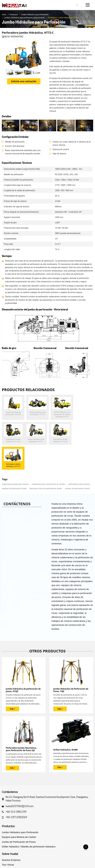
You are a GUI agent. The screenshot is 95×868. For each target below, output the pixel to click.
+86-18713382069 (16, 791)
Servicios (7, 848)
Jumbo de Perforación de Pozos (19, 815)
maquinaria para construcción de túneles (48, 458)
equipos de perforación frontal (14, 462)
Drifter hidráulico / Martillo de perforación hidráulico (29, 820)
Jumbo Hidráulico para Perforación (35, 15)
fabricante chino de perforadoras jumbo (46, 462)
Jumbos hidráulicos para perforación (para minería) (24, 18)
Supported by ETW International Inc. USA (47, 863)
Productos (14, 15)
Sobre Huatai (10, 827)
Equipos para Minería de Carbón (19, 811)
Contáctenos (10, 766)
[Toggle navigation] (88, 5)
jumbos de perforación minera (77, 462)
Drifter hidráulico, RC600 (65, 723)
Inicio (4, 15)
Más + (12, 683)
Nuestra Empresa (11, 834)
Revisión (7, 853)
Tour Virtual (8, 838)
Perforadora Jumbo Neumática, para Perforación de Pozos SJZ (21, 723)
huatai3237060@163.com (20, 780)
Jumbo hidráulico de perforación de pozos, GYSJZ (23, 664)
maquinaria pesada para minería (15, 458)
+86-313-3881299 (16, 786)
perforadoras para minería (79, 458)
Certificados (8, 843)
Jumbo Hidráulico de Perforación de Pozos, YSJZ (71, 664)
